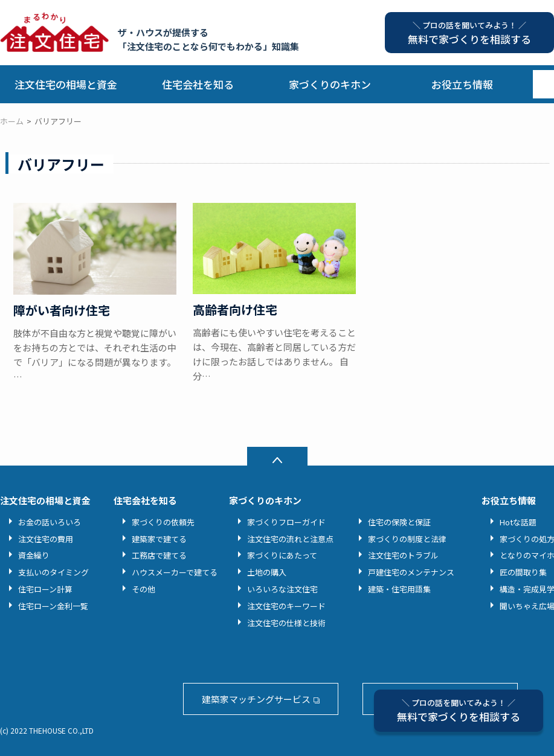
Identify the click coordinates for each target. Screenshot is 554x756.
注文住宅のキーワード (286, 606)
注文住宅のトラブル (403, 555)
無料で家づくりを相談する (459, 710)
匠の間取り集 (523, 572)
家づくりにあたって (282, 555)
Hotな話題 (518, 522)
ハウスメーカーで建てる (175, 572)
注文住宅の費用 (46, 539)
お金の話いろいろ (50, 522)
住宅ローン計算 (45, 589)
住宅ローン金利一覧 (53, 606)
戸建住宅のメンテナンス (411, 572)
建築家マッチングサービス (256, 699)
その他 (143, 589)
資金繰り (34, 555)
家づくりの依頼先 (163, 522)
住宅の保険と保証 (399, 522)
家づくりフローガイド (286, 522)
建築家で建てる (159, 539)
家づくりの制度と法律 (407, 539)
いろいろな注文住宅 (282, 589)
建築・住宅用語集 (399, 589)
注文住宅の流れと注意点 (290, 539)
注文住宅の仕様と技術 (286, 623)
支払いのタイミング (53, 572)
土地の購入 (267, 572)
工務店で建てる (159, 555)
